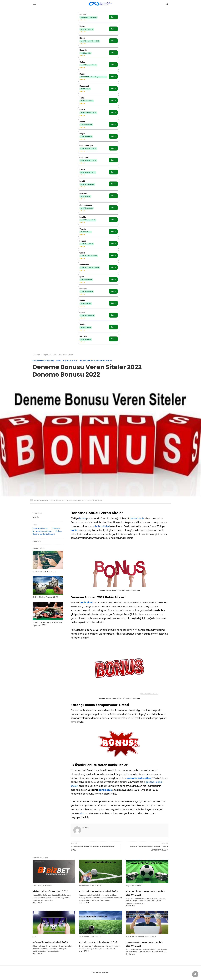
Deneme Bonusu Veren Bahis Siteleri (141, 937)
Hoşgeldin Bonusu (70, 361)
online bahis (137, 518)
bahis (83, 518)
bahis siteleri (102, 526)
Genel (58, 361)
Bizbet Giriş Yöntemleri (43, 886)
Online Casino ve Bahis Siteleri (47, 533)
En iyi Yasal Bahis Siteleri (90, 937)
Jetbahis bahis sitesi (139, 778)
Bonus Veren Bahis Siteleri (43, 361)
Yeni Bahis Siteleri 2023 (44, 572)
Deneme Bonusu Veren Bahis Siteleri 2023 (144, 944)
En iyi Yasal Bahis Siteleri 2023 (98, 942)
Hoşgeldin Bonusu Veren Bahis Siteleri (58, 355)
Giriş (113, 17)
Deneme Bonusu (40, 528)
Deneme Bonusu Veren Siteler (46, 530)
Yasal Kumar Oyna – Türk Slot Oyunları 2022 (48, 624)
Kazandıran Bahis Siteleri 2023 (98, 891)
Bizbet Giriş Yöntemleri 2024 (50, 891)
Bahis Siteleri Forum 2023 (45, 597)
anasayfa (36, 355)
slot (82, 813)
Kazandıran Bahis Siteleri (90, 886)
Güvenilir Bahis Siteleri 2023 (50, 942)
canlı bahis (105, 790)
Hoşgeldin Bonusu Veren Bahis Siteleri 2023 (145, 893)
